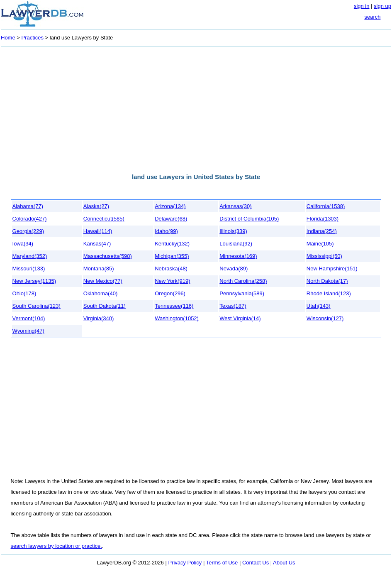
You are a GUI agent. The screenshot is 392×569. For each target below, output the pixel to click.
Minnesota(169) (238, 256)
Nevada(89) (234, 269)
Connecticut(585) (104, 219)
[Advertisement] (196, 107)
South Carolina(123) (37, 306)
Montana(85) (99, 269)
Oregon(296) (170, 293)
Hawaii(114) (98, 231)
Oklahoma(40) (100, 293)
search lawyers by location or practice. (56, 546)
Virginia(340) (99, 318)
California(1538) (326, 206)
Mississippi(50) (324, 256)
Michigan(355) (172, 256)
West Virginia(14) (240, 318)
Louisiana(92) (236, 244)
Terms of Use (222, 563)
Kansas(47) (97, 244)
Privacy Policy (185, 563)
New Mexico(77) (103, 281)
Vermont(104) (29, 318)
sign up (382, 6)
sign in (362, 6)
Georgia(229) (28, 231)
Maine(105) (320, 244)
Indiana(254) (322, 231)
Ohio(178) (24, 293)
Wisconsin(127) (325, 318)
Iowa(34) (23, 244)
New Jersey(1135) (34, 281)
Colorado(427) (30, 219)
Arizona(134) (170, 206)
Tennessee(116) (174, 306)
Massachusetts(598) (108, 256)
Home (8, 38)
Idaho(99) (166, 231)
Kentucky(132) (172, 244)
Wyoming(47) (28, 331)
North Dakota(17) (327, 281)
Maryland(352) (30, 256)
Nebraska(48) (171, 269)
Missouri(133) (29, 269)
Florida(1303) (323, 219)
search (372, 17)
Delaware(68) (171, 219)
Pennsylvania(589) (242, 293)
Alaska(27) (96, 206)
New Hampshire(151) (332, 269)
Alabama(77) (28, 206)
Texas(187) (233, 306)
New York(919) (172, 281)
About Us (284, 563)
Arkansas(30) (235, 206)
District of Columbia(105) (249, 219)
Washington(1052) (177, 318)
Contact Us (256, 563)
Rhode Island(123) (329, 293)
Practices (33, 38)
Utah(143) (319, 306)
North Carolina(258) (243, 281)
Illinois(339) (233, 231)
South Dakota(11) (105, 306)
